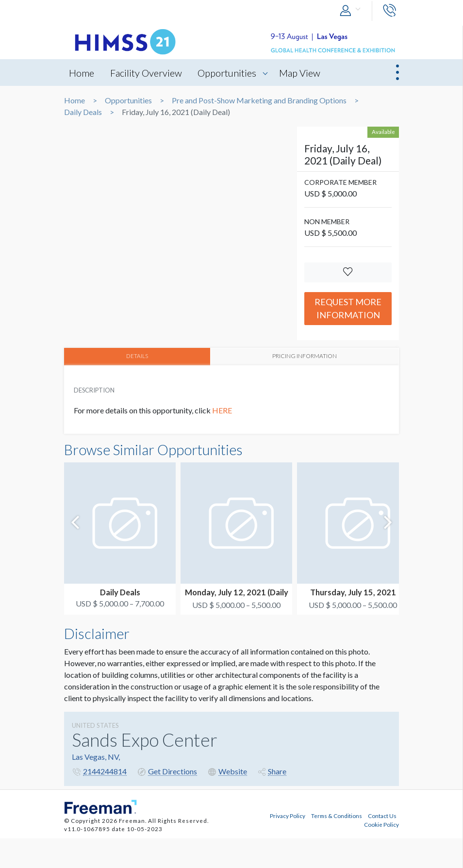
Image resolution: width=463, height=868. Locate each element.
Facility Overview (146, 73)
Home (82, 73)
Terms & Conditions (337, 816)
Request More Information (348, 308)
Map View (300, 73)
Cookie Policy (381, 824)
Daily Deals (83, 112)
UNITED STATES (95, 725)
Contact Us (382, 816)
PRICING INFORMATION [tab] (305, 356)
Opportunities (227, 73)
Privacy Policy (288, 816)
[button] (352, 11)
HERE (223, 410)
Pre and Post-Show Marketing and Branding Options (259, 100)
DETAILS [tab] (137, 356)
